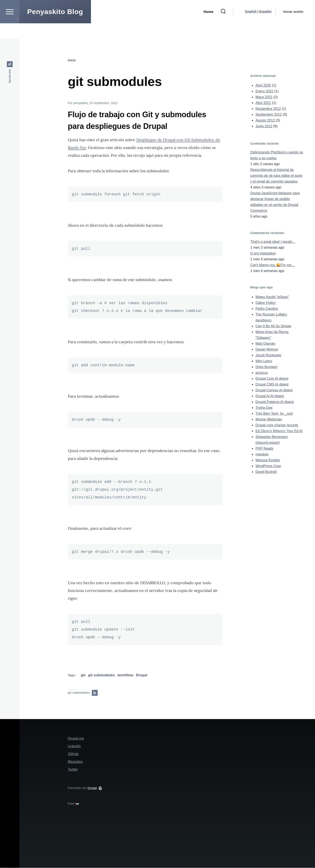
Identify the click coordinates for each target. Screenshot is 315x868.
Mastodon (75, 762)
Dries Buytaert (266, 367)
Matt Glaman (265, 344)
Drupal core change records (277, 425)
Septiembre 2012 (269, 115)
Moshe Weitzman (269, 420)
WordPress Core (268, 466)
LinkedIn (74, 746)
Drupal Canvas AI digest (274, 390)
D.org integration (263, 254)
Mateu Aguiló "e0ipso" (272, 297)
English (251, 27)
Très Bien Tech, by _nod (274, 414)
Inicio (72, 60)
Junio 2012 (264, 126)
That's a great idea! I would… (273, 242)
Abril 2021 (263, 103)
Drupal (142, 675)
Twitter (73, 770)
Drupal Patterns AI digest (274, 402)
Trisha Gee (264, 408)
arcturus (262, 373)
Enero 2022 (264, 91)
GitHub (73, 754)
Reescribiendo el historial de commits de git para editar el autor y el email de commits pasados (276, 176)
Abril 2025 (263, 86)
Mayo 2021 (264, 97)
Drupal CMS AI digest (272, 385)
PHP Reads (264, 449)
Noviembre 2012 (268, 109)
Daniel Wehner (267, 350)
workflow (125, 675)
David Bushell (266, 472)
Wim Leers (264, 361)
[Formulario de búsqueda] (223, 27)
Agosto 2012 (265, 121)
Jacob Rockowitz (268, 355)
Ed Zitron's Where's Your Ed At (279, 431)
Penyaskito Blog (55, 27)
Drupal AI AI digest (270, 396)
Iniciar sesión (293, 27)
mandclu (262, 455)
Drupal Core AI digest (272, 379)
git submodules (101, 675)
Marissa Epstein (268, 460)
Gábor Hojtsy (265, 303)
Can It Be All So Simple (273, 326)
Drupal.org (76, 739)
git (83, 675)
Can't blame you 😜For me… (272, 265)
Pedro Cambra (267, 309)
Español (265, 27)
